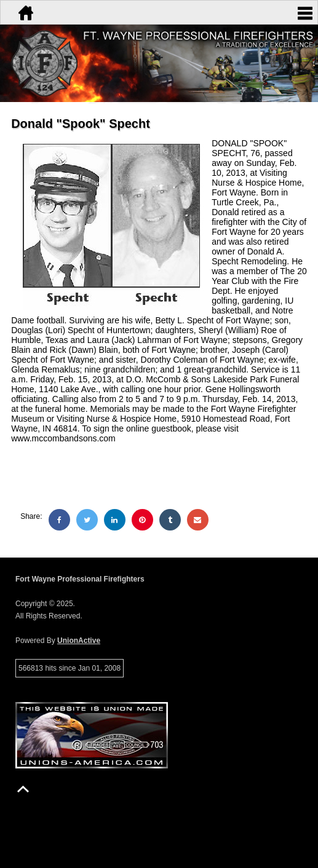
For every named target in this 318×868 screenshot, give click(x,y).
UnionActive (79, 641)
